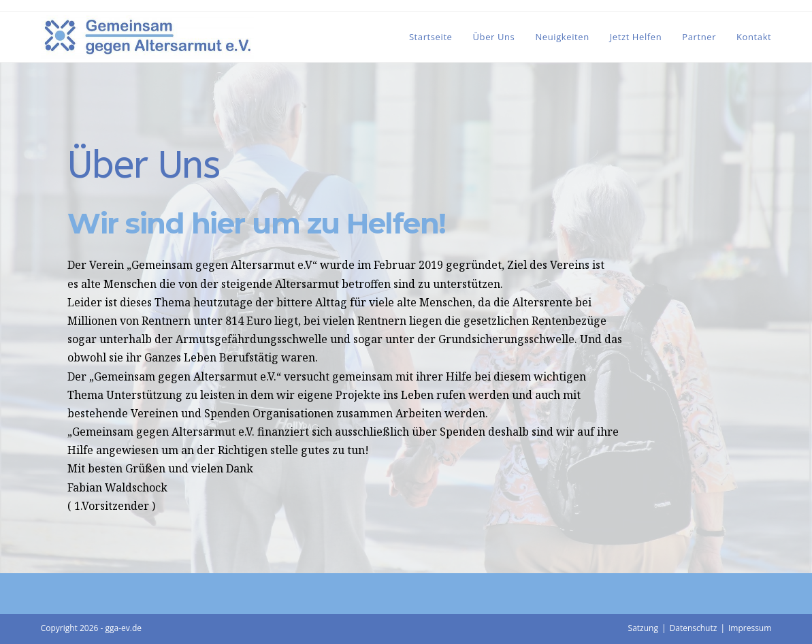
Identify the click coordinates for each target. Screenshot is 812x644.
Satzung (643, 628)
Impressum (750, 628)
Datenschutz (694, 628)
